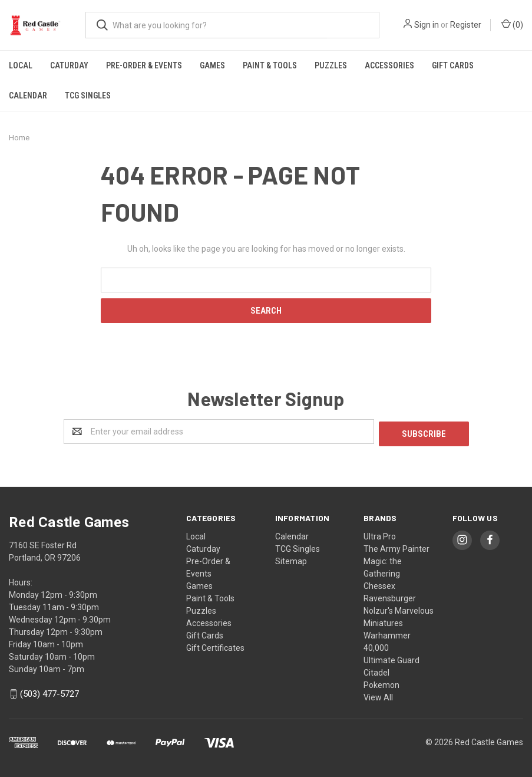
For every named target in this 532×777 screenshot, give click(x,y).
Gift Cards (453, 65)
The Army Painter (396, 546)
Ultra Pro (380, 534)
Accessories (389, 65)
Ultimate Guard (391, 658)
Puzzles (331, 65)
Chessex (379, 584)
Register (466, 25)
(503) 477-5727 (49, 692)
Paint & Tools (270, 65)
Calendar (28, 96)
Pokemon (381, 683)
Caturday (69, 65)
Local (21, 65)
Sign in (427, 25)
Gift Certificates (215, 646)
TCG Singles (88, 96)
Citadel (376, 670)
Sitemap (291, 559)
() (512, 24)
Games (212, 65)
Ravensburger (390, 596)
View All (378, 695)
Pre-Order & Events (144, 65)
